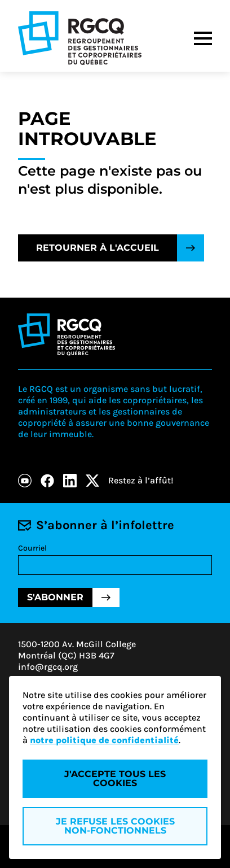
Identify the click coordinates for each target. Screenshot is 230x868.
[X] (92, 481)
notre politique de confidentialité (104, 740)
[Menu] (203, 38)
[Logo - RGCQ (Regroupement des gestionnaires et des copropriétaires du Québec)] (80, 38)
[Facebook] (47, 481)
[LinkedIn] (70, 481)
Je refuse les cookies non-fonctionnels (115, 826)
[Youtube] (25, 481)
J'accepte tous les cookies (115, 778)
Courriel (32, 548)
